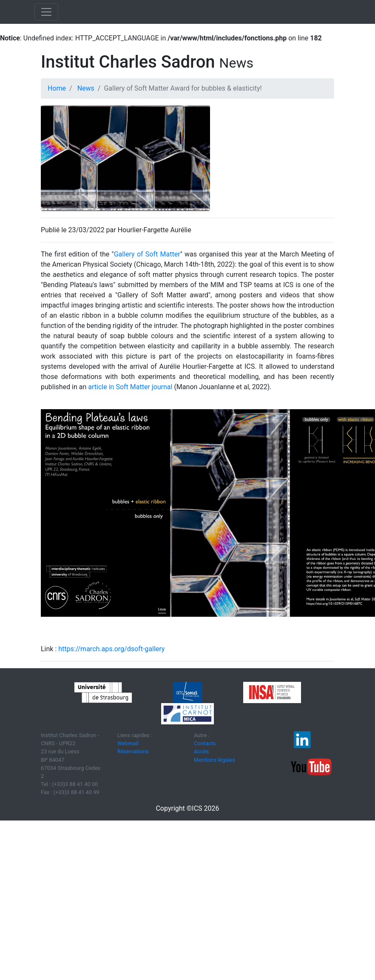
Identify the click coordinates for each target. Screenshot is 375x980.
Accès (201, 751)
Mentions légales (214, 760)
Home (57, 88)
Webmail (128, 743)
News (86, 88)
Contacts (205, 743)
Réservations (133, 751)
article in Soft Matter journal (130, 387)
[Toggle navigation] (46, 12)
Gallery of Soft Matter (147, 254)
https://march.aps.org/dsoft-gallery (111, 649)
